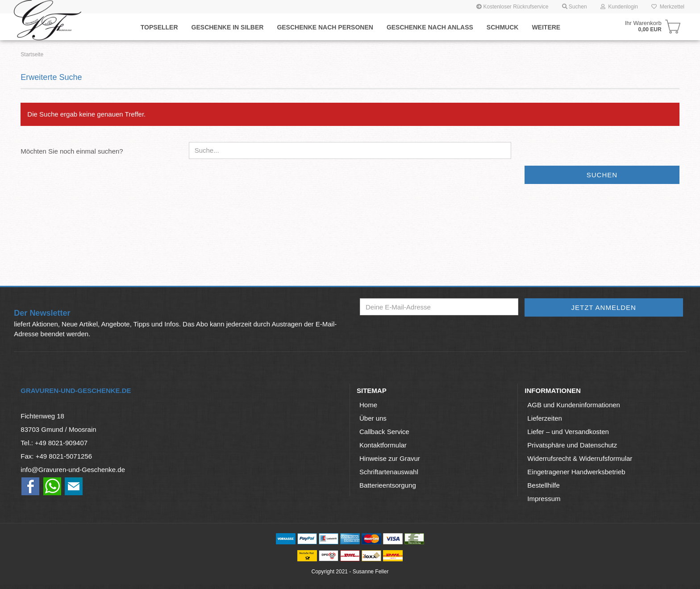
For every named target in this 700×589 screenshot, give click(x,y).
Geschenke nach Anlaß (430, 27)
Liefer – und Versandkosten (568, 432)
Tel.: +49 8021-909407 (54, 443)
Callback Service (384, 432)
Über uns (373, 418)
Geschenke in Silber (228, 27)
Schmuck (503, 27)
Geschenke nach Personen (325, 27)
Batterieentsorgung (388, 485)
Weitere (546, 27)
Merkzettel (668, 7)
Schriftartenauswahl (389, 472)
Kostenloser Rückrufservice (512, 7)
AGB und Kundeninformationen (574, 405)
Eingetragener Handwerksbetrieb (576, 472)
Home (368, 405)
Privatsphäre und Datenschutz (572, 445)
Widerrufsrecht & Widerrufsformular (580, 458)
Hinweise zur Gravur (390, 458)
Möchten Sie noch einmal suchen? (72, 151)
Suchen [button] (575, 7)
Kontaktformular (383, 445)
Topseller (159, 27)
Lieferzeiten (545, 418)
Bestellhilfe (544, 485)
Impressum (544, 499)
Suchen (602, 175)
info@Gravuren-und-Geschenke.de (73, 470)
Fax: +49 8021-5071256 (56, 456)
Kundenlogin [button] (619, 7)
